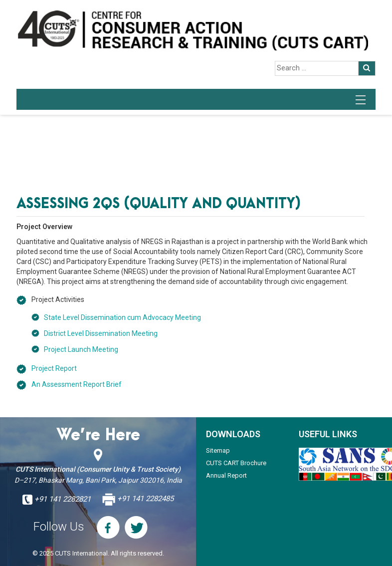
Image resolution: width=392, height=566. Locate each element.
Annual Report (226, 475)
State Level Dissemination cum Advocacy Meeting (122, 317)
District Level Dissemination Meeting (101, 333)
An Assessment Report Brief (77, 384)
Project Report (54, 368)
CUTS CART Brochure (236, 463)
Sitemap (218, 450)
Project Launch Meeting (81, 349)
